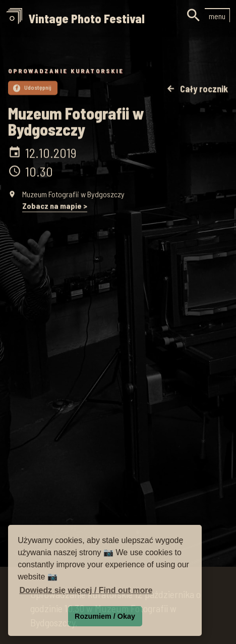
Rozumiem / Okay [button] (105, 616)
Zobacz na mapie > (55, 206)
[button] (217, 15)
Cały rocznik (197, 90)
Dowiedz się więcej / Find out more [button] (86, 590)
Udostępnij (32, 88)
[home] (75, 19)
